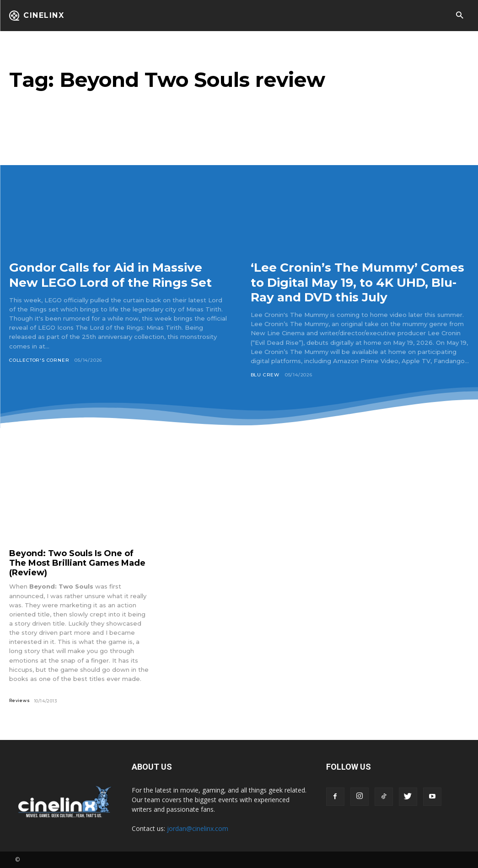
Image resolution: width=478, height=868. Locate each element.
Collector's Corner (39, 360)
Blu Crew (265, 375)
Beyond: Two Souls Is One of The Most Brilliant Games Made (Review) (77, 563)
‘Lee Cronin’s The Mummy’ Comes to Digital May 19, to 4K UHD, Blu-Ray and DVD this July (356, 282)
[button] (459, 16)
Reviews (20, 700)
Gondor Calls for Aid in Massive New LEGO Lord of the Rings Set (117, 274)
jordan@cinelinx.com (198, 828)
